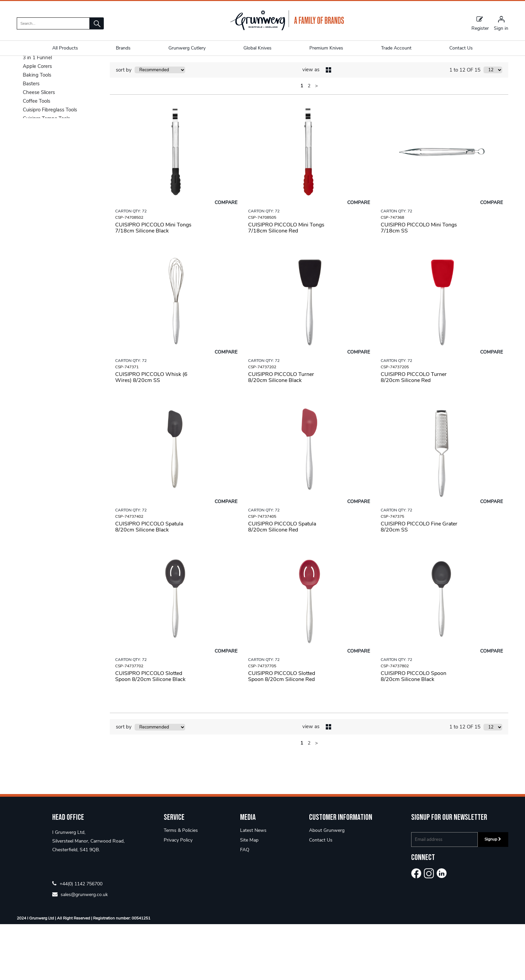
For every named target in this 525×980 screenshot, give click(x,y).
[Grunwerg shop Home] (287, 29)
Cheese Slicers (39, 148)
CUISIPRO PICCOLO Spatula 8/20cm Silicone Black (149, 583)
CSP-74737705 (262, 722)
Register (480, 23)
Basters (31, 139)
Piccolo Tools (77, 68)
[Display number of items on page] (493, 126)
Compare (226, 258)
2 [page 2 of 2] (309, 142)
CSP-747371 (127, 423)
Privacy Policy (178, 896)
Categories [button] (58, 99)
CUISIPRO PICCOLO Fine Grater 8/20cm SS (419, 583)
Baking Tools (37, 131)
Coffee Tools (36, 157)
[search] (53, 23)
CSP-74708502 (129, 273)
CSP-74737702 (129, 722)
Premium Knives (326, 48)
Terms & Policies (181, 886)
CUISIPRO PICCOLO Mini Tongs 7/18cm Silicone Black (153, 284)
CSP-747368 (392, 273)
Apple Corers (37, 122)
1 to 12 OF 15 (465, 126)
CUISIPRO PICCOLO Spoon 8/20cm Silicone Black (414, 732)
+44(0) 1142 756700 (77, 939)
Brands (123, 48)
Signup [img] (493, 895)
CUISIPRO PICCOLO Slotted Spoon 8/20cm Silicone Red (282, 732)
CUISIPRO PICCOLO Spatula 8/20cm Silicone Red (282, 583)
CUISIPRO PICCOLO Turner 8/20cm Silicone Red (414, 433)
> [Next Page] (316, 142)
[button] (97, 23)
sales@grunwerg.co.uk (80, 950)
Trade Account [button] (396, 48)
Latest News (253, 886)
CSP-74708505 (262, 273)
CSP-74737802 (395, 722)
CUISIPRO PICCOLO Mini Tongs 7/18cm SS (419, 284)
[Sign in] (501, 23)
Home (24, 68)
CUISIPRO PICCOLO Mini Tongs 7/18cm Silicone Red (286, 284)
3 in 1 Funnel (37, 113)
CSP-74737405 (262, 572)
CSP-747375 (392, 572)
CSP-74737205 (395, 423)
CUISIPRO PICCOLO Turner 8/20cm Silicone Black (281, 433)
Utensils (47, 68)
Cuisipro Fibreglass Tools (50, 166)
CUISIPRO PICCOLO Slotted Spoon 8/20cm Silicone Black (150, 732)
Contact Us (321, 896)
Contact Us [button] (461, 48)
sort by (124, 126)
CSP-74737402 (129, 572)
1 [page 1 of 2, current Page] (302, 142)
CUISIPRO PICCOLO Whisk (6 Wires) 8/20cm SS (151, 433)
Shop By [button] (32, 87)
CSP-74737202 (262, 423)
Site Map (249, 896)
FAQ (245, 906)
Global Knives (257, 48)
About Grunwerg (327, 886)
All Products (65, 48)
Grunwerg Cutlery (187, 48)
